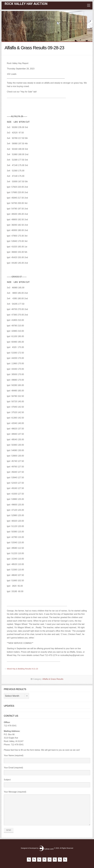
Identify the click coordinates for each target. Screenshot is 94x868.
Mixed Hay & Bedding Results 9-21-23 (22, 669)
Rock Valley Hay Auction (26, 4)
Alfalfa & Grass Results (53, 679)
